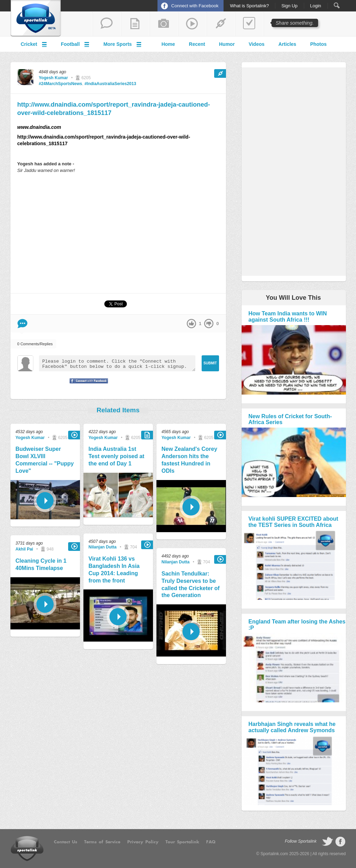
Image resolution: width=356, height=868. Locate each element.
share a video (192, 24)
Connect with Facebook (195, 6)
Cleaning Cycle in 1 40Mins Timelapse (41, 564)
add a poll (249, 24)
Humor (227, 44)
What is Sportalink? (249, 6)
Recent (197, 44)
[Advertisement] (118, 233)
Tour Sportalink (182, 842)
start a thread (107, 24)
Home (168, 44)
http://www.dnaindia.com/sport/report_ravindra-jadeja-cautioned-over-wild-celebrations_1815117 (114, 109)
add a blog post (135, 24)
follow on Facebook (340, 842)
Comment (22, 324)
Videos (257, 44)
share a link (221, 24)
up (191, 324)
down (209, 324)
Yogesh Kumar (54, 78)
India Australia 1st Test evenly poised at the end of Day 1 (117, 456)
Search (337, 5)
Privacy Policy (143, 842)
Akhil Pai (25, 549)
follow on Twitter (327, 842)
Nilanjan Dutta (103, 547)
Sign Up (289, 6)
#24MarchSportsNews (61, 84)
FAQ (211, 842)
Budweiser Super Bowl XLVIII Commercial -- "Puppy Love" (45, 460)
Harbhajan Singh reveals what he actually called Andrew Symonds (292, 727)
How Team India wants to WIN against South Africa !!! (288, 317)
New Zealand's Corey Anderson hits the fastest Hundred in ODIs (189, 460)
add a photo (164, 24)
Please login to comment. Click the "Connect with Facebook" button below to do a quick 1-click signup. (117, 363)
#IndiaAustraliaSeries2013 (110, 84)
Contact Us (66, 842)
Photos (318, 44)
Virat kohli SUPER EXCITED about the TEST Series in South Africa (293, 522)
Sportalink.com (274, 854)
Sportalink (36, 18)
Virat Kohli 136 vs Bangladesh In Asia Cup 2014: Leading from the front (114, 569)
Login (316, 6)
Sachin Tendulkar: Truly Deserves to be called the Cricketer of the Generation (191, 584)
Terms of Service (102, 842)
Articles (287, 44)
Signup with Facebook (87, 385)
